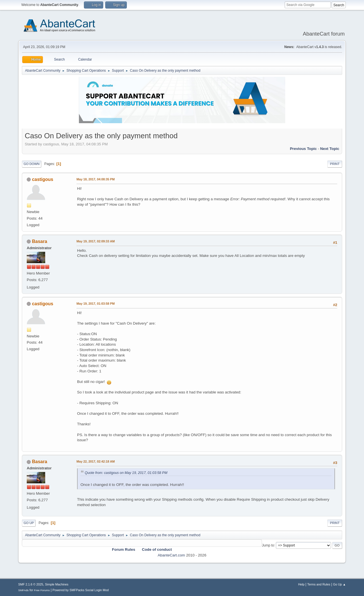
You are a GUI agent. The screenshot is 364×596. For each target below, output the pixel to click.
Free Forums (42, 590)
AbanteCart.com (171, 555)
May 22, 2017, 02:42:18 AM (96, 461)
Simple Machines (57, 584)
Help (301, 584)
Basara (39, 241)
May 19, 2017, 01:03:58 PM (96, 304)
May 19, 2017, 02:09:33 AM (96, 241)
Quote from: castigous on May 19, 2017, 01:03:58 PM (126, 473)
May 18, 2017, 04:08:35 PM (96, 179)
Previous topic (303, 149)
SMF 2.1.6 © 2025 (31, 584)
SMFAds (23, 590)
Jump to (268, 545)
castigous (43, 179)
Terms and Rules (319, 584)
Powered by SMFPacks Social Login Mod (81, 590)
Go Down (32, 164)
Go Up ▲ (339, 584)
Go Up (29, 523)
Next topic (330, 149)
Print (335, 164)
